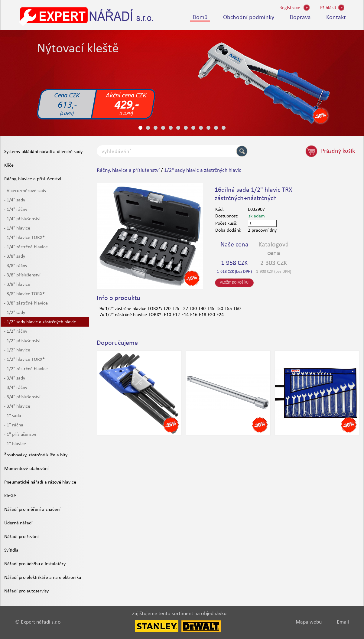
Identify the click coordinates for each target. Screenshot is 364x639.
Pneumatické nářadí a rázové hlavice (40, 482)
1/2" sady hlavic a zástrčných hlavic (203, 170)
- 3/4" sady (15, 378)
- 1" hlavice (15, 444)
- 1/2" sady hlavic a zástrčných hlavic (40, 322)
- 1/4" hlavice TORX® (24, 238)
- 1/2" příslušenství (22, 341)
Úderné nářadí (18, 523)
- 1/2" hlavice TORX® (24, 360)
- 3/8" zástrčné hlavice (26, 303)
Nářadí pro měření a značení (32, 510)
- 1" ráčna (14, 425)
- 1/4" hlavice (17, 228)
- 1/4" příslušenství (22, 219)
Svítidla (11, 550)
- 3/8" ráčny (16, 266)
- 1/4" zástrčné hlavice (26, 247)
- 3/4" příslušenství (22, 397)
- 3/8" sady (15, 256)
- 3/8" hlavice (17, 285)
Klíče (9, 165)
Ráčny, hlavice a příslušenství (33, 179)
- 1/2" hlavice (17, 350)
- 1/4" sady (15, 200)
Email (343, 622)
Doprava (300, 18)
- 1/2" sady (15, 313)
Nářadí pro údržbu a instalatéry (35, 564)
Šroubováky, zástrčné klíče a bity (36, 455)
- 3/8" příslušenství (22, 275)
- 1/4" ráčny (16, 210)
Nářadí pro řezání (21, 537)
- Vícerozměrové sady (25, 191)
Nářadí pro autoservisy (26, 591)
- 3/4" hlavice (17, 406)
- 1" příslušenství (20, 435)
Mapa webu (309, 622)
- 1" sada (13, 416)
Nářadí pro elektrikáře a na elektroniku (43, 578)
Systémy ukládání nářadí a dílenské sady (43, 152)
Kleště (10, 496)
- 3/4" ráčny (16, 388)
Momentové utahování (26, 469)
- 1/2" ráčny (16, 331)
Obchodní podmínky (249, 18)
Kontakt (336, 18)
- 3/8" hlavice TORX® (24, 294)
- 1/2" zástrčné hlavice (26, 369)
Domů (200, 18)
